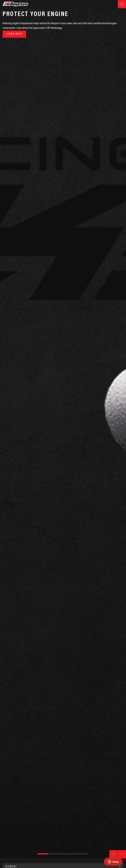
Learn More (14, 34)
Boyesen (20, 4)
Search (114, 4)
